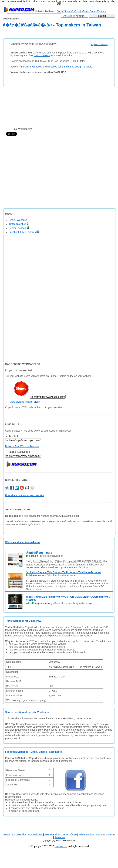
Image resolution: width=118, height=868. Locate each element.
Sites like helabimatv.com (61, 575)
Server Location (19, 228)
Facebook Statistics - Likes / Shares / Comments (33, 752)
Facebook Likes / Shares (24, 232)
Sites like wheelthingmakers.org (73, 603)
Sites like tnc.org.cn (52, 556)
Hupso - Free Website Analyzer (22, 446)
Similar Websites (18, 220)
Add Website (19, 835)
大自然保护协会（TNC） (40, 553)
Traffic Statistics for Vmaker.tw (23, 621)
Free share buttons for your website (25, 495)
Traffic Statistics (19, 224)
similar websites (33, 67)
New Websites (52, 835)
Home (7, 835)
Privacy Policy (86, 835)
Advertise (60, 837)
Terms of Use (69, 835)
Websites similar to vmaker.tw (23, 542)
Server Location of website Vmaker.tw (27, 712)
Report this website (99, 45)
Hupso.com (61, 846)
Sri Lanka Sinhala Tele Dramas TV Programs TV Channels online (64, 572)
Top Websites (35, 835)
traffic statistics (42, 55)
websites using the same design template (70, 67)
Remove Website (105, 835)
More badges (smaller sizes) (25, 402)
